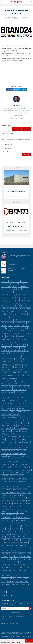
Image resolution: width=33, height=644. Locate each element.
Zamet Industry (16, 584)
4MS (3, 311)
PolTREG (4, 512)
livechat (21, 448)
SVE (3, 554)
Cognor (4, 362)
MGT (17, 462)
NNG (26, 478)
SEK (22, 529)
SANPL (16, 523)
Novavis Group (13, 481)
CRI (3, 367)
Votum (15, 570)
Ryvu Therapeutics (21, 520)
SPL (29, 540)
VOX (21, 570)
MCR (23, 456)
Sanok (10, 523)
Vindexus (4, 570)
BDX (28, 334)
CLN (3, 359)
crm (7, 367)
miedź (22, 462)
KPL (3, 445)
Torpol (19, 559)
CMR (21, 359)
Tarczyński (5, 556)
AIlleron (14, 314)
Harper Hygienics (6, 423)
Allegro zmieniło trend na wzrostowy (18, 262)
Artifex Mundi (14, 328)
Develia (25, 373)
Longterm (8, 632)
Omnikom (6, 634)
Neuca (21, 476)
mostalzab (17, 470)
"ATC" (3, 286)
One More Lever (21, 487)
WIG (3, 576)
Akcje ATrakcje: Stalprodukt (16, 192)
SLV (24, 537)
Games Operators (21, 401)
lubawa (4, 451)
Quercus (20, 517)
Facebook (9, 90)
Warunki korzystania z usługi (7, 142)
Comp (11, 364)
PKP (21, 503)
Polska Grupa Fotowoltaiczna (17, 509)
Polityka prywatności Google (26, 139)
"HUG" (11, 292)
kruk (17, 445)
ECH (16, 384)
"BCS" (9, 286)
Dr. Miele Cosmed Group (8, 381)
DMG (23, 375)
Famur (4, 395)
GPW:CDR (19, 412)
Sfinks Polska (23, 531)
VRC (3, 573)
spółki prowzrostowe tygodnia (20, 542)
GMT (28, 406)
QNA (22, 515)
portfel (21, 512)
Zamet (8, 584)
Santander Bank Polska (8, 526)
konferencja (27, 442)
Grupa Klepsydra (23, 417)
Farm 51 (10, 395)
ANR (29, 323)
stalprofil (11, 548)
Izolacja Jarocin (21, 434)
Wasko (13, 573)
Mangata (16, 453)
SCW (13, 529)
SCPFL (8, 529)
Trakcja (4, 562)
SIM (19, 534)
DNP (28, 375)
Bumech (23, 348)
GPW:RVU (27, 412)
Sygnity (15, 554)
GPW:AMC (14, 409)
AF (17, 311)
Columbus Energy (20, 362)
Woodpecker (10, 581)
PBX (10, 495)
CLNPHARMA (10, 359)
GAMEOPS (12, 401)
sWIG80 (8, 554)
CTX (12, 367)
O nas (14, 624)
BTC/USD (9, 348)
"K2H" (3, 295)
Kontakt (18, 624)
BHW (3, 336)
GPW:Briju (5, 412)
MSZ (27, 473)
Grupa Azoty (16, 414)
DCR (21, 370)
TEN (17, 556)
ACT (8, 311)
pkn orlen (4, 503)
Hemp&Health (17, 423)
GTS (22, 420)
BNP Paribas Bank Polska (8, 345)
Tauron (12, 556)
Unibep (19, 565)
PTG (26, 512)
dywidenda (24, 381)
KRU (13, 445)
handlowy (28, 420)
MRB (17, 473)
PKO (10, 503)
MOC (20, 467)
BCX (23, 334)
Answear (4, 325)
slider (19, 537)
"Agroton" (5, 281)
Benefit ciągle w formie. (15, 226)
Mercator (4, 462)
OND (8, 487)
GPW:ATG (21, 409)
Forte (8, 398)
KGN (23, 439)
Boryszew (20, 345)
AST (21, 328)
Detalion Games (17, 373)
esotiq (15, 389)
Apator (11, 325)
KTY (22, 445)
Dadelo (4, 370)
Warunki (9, 624)
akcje (20, 314)
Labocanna (5, 448)
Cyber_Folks (18, 367)
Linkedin (24, 90)
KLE (11, 442)
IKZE (17, 428)
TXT (17, 562)
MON (3, 470)
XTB (3, 584)
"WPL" (15, 306)
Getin (25, 403)
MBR (14, 456)
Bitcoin (19, 339)
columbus (11, 362)
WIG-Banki (13, 579)
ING (3, 431)
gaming (4, 403)
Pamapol (13, 492)
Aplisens (17, 325)
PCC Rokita (16, 495)
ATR (26, 328)
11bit (3, 309)
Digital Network (10, 375)
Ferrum (22, 395)
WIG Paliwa (5, 579)
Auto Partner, (15, 331)
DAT (9, 370)
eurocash (4, 392)
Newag (13, 478)
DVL (18, 381)
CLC (28, 356)
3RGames (22, 309)
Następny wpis (16, 202)
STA (3, 545)
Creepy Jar (17, 364)
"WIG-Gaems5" (16, 303)
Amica (17, 317)
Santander (23, 523)
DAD (25, 367)
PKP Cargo (27, 503)
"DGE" (19, 289)
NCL (12, 476)
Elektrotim (5, 387)
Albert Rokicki (13, 17)
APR (27, 325)
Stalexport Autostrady (12, 545)
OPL (29, 487)
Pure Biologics (10, 515)
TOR (14, 559)
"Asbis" (18, 284)
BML (18, 342)
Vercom (8, 567)
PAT (29, 492)
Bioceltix (13, 336)
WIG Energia (10, 576)
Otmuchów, (5, 492)
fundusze (4, 401)
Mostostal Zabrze (26, 470)
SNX (14, 540)
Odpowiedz (26, 155)
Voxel (26, 570)
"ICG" (24, 292)
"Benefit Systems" (22, 222)
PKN (29, 501)
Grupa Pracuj (5, 420)
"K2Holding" (10, 295)
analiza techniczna (10, 222)
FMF (27, 395)
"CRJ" (14, 289)
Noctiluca (4, 481)
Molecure (26, 467)
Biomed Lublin (6, 339)
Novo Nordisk (23, 481)
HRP (19, 426)
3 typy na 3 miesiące (12, 309)
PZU (17, 515)
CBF (8, 353)
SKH (14, 537)
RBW (3, 520)
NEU (16, 476)
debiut (26, 370)
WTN (26, 581)
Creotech (25, 364)
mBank (4, 456)
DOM (3, 378)
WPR (22, 581)
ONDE (13, 487)
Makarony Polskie (6, 453)
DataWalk (15, 370)
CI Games (18, 356)
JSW (29, 437)
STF (29, 548)
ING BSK (8, 431)
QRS (14, 517)
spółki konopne (6, 542)
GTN (17, 420)
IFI (3, 428)
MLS (3, 467)
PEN (10, 498)
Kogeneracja (18, 442)
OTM (24, 490)
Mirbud (4, 465)
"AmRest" (24, 281)
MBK (9, 456)
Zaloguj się (16, 129)
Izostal (4, 437)
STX (7, 551)
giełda (4, 406)
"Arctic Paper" (6, 284)
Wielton (26, 573)
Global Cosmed (20, 406)
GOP (3, 409)
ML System (11, 465)
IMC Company (24, 428)
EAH (11, 384)
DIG (3, 375)
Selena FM (9, 531)
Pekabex (4, 498)
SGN (3, 534)
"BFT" (16, 222)
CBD (3, 353)
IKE (12, 428)
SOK (18, 540)
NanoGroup (5, 476)
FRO (19, 398)
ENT (3, 389)
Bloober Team (6, 342)
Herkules (25, 423)
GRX (12, 420)
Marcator (23, 453)
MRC (22, 473)
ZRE (18, 587)
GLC (13, 406)
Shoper (13, 534)
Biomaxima (21, 336)
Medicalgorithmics (7, 459)
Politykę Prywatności (11, 615)
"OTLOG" (19, 298)
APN (23, 325)
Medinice (16, 459)
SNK (9, 540)
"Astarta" (25, 284)
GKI (8, 406)
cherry (4, 356)
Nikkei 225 (19, 478)
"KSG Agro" (25, 295)
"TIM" (9, 303)
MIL (27, 462)
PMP (10, 506)
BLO (25, 339)
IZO (14, 434)
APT (3, 328)
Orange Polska (17, 490)
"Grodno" (4, 292)
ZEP (9, 587)
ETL (20, 389)
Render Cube (10, 520)
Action (13, 311)
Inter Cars (15, 431)
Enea (20, 387)
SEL (3, 531)
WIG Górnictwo (19, 576)
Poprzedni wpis (16, 168)
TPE (29, 559)
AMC (12, 317)
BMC (13, 342)
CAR (27, 350)
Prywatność (4, 624)
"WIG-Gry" (25, 303)
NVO (8, 484)
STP (23, 188)
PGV (3, 501)
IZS (9, 437)
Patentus (4, 495)
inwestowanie (24, 431)
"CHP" (9, 289)
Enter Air (9, 389)
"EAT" (24, 289)
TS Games (11, 562)
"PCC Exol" (5, 300)
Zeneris (4, 587)
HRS (24, 426)
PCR (27, 495)
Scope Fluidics (27, 526)
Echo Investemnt (23, 384)
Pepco (24, 498)
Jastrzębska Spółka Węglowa (19, 437)
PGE (29, 498)
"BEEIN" (14, 286)
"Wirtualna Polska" (7, 306)
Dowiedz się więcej (17, 642)
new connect (5, 478)
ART (7, 328)
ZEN (29, 584)
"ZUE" (21, 306)
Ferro (16, 395)
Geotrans (18, 403)
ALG (25, 314)
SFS (30, 531)
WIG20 (19, 579)
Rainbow (27, 517)
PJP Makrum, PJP (21, 501)
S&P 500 (4, 523)
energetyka (26, 387)
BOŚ (25, 345)
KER (3, 439)
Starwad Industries (21, 548)
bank (23, 331)
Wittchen (26, 579)
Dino (18, 375)
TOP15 (8, 559)
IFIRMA (7, 428)
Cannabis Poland (6, 350)
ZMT (14, 587)
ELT (11, 387)
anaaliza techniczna (10, 188)
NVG (3, 484)
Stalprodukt (19, 188)
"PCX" (11, 300)
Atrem (4, 331)
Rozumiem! (29, 641)
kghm (18, 439)
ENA (15, 387)
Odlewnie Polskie (26, 484)
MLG (17, 465)
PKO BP (16, 503)
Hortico (14, 426)
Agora (27, 311)
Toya (24, 559)
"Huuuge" (17, 292)
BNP (27, 342)
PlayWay (4, 506)
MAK (25, 451)
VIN (29, 567)
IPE (3, 434)
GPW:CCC (12, 412)
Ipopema (8, 434)
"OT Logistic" (11, 298)
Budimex (16, 348)
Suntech (26, 551)
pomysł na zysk (13, 512)
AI (2, 314)
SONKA (24, 540)
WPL (17, 581)
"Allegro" (17, 281)
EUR (24, 389)
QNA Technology (6, 517)
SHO (8, 534)
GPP (8, 409)
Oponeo (9, 490)
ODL (18, 484)
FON (3, 398)
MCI (19, 456)
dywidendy (5, 384)
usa (3, 567)
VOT (10, 570)
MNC (8, 467)
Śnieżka (4, 540)
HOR (8, 426)
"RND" (22, 300)
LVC (9, 451)
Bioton (13, 339)
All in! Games (5, 317)
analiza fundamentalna (8, 323)
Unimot (25, 565)
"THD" (4, 303)
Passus (24, 492)
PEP (19, 498)
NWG (13, 484)
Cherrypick (11, 356)
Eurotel (11, 392)
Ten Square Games (25, 556)
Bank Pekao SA (16, 334)
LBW (11, 448)
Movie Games (10, 473)
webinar (19, 573)
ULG (21, 562)
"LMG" (4, 298)
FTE (23, 398)
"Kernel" (18, 295)
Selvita (16, 531)
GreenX (4, 414)
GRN (9, 414)
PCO (23, 495)
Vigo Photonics (21, 567)
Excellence (22, 392)
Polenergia (5, 509)
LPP (27, 448)
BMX (22, 342)
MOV (3, 473)
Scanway (18, 526)
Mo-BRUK (14, 467)
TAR (29, 554)
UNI (14, 565)
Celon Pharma (23, 353)
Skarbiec (9, 537)
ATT (9, 331)
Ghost (16, 634)
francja (14, 398)
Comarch (4, 364)
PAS (18, 492)
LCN (16, 448)
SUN (12, 551)
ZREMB (23, 587)
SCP (3, 529)
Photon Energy (10, 501)
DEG (9, 373)
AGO (22, 311)
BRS (3, 348)
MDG (28, 456)
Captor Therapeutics (18, 350)
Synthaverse (22, 554)
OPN (3, 490)
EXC (16, 392)
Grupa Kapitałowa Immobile (9, 417)
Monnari (9, 470)
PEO (14, 498)
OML (3, 487)
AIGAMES (8, 314)
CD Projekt (14, 353)
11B (26, 306)
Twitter (17, 90)
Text (3, 559)
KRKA (8, 445)
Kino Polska (5, 442)
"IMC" (29, 292)
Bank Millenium (6, 334)
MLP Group (24, 465)
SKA (3, 537)
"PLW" (16, 300)
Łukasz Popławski (11, 196)
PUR (3, 515)
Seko (27, 529)
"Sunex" (28, 300)
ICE (28, 426)
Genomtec (11, 403)
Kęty (13, 439)
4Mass (29, 309)
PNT (15, 506)
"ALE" (11, 281)
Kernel (8, 439)
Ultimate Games (6, 565)
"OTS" (25, 298)
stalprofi (4, 548)
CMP (17, 359)
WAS (8, 573)
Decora (4, 373)
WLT (3, 581)
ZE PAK (24, 584)
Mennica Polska (25, 459)
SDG (18, 529)
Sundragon (18, 551)
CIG (24, 356)
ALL (29, 314)
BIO (8, 336)
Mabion (19, 451)
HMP (3, 426)
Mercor (11, 462)
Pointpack (21, 506)
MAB (14, 451)
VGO (14, 567)
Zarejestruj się (26, 129)
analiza (16, 320)
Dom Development (12, 378)
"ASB (13, 284)
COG (26, 359)
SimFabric (24, 534)
